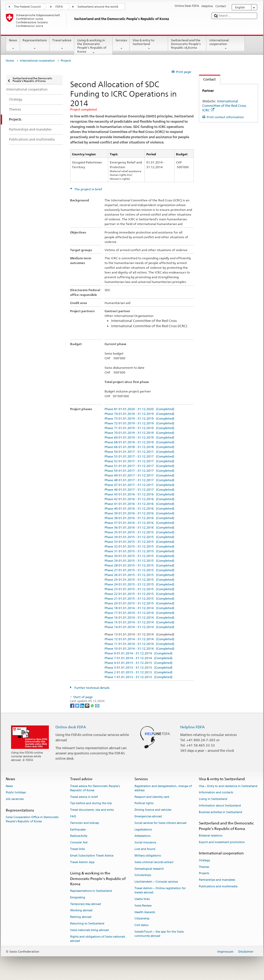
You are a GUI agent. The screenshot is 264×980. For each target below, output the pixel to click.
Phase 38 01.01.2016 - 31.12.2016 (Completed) (139, 518)
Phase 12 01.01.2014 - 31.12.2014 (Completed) (139, 639)
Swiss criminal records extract (154, 862)
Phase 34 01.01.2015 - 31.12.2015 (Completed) (139, 537)
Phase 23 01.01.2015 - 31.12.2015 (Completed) (139, 589)
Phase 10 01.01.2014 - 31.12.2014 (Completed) (139, 648)
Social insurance (145, 843)
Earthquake (78, 830)
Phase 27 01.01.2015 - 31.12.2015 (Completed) (139, 570)
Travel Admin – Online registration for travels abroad (160, 890)
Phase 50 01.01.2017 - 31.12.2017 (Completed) (139, 471)
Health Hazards (145, 912)
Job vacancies (15, 799)
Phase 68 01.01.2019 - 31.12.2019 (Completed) (139, 442)
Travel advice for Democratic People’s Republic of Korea (95, 788)
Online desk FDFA (71, 727)
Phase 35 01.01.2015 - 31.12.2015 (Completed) (139, 532)
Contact (208, 79)
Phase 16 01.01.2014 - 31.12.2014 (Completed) (139, 617)
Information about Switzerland (220, 806)
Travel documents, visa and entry (92, 810)
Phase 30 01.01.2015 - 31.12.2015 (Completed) (139, 556)
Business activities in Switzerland (221, 812)
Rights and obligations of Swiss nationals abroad (98, 939)
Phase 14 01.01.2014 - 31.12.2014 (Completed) (139, 627)
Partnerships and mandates (217, 880)
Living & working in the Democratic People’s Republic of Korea (94, 46)
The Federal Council (27, 7)
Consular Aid (79, 843)
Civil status (141, 925)
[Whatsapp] (93, 705)
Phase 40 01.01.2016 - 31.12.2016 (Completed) (139, 508)
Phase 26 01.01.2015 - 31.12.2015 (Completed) (139, 575)
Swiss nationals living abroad (89, 930)
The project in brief (88, 189)
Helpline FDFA (192, 727)
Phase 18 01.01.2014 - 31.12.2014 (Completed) (139, 608)
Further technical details (92, 688)
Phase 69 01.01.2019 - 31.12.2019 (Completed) (139, 437)
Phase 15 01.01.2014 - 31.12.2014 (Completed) (139, 622)
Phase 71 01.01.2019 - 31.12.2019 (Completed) (139, 428)
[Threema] (88, 705)
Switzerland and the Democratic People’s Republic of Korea (187, 45)
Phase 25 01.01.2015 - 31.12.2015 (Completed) (139, 579)
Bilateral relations (211, 836)
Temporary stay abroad (86, 904)
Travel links (77, 849)
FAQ (73, 816)
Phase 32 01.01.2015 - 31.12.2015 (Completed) (139, 546)
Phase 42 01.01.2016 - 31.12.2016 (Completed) (139, 499)
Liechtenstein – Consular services (156, 882)
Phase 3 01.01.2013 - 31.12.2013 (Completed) (138, 667)
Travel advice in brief (84, 797)
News (13, 44)
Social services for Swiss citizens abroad (161, 823)
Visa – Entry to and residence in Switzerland (228, 786)
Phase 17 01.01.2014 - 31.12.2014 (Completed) (139, 613)
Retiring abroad (81, 917)
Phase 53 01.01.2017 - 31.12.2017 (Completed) (139, 456)
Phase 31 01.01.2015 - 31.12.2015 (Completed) (139, 551)
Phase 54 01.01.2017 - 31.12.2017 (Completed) (139, 452)
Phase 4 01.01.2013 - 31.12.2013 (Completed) (138, 663)
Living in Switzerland (213, 799)
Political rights (144, 804)
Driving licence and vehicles (153, 810)
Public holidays (16, 793)
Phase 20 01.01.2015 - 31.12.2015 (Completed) (139, 603)
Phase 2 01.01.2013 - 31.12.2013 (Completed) (138, 672)
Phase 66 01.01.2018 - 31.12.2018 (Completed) (139, 447)
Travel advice (62, 44)
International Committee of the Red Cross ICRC (224, 106)
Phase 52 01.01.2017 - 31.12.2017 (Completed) (139, 461)
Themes (204, 867)
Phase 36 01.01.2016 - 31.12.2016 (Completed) (139, 527)
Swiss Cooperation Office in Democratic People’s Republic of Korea (32, 820)
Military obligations (148, 856)
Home (10, 61)
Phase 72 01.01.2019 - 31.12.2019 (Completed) (139, 423)
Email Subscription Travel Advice (92, 856)
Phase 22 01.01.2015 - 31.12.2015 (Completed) (139, 594)
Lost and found (145, 849)
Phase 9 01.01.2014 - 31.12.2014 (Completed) (138, 653)
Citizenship (142, 919)
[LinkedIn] (83, 705)
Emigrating (78, 897)
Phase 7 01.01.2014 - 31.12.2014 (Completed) (138, 658)
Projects (204, 874)
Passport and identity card (152, 797)
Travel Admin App (82, 862)
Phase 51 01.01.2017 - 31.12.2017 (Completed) (139, 466)
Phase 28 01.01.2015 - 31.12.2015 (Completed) (139, 565)
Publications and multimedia (218, 886)
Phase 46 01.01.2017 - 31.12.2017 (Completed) (139, 489)
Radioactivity (79, 836)
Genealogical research (149, 869)
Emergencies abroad (148, 816)
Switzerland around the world (98, 7)
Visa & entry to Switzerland (149, 44)
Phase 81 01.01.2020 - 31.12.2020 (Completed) (139, 409)
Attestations (143, 836)
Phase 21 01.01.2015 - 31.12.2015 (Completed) (139, 598)
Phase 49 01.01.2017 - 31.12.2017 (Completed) (139, 475)
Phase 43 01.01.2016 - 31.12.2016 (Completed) (139, 494)
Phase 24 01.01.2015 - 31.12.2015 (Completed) (139, 584)
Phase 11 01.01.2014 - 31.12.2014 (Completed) (139, 644)
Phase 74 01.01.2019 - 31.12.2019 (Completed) (139, 414)
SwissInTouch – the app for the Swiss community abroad (159, 934)
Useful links (142, 899)
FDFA (59, 7)
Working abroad (81, 911)
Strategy (204, 860)
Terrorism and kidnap (85, 823)
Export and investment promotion (222, 842)
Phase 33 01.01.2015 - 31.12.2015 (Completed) (139, 542)
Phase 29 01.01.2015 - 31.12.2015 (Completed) (139, 561)
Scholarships (143, 875)
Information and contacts (216, 793)
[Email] (97, 705)
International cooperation (226, 44)
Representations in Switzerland (91, 891)
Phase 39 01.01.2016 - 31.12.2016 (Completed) (139, 513)
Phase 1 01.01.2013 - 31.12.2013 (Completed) (138, 677)
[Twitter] (78, 705)
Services (121, 44)
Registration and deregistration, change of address (163, 788)
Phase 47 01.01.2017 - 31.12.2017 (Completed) (139, 485)
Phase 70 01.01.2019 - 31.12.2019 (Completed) (139, 433)
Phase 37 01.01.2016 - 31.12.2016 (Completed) (139, 523)
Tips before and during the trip (91, 804)
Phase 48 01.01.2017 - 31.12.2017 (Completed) (139, 480)
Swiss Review (143, 906)
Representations (35, 44)
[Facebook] (73, 705)
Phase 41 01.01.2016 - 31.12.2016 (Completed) (139, 504)
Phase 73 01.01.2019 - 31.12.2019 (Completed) (139, 418)
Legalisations (143, 830)
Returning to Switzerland (87, 924)
